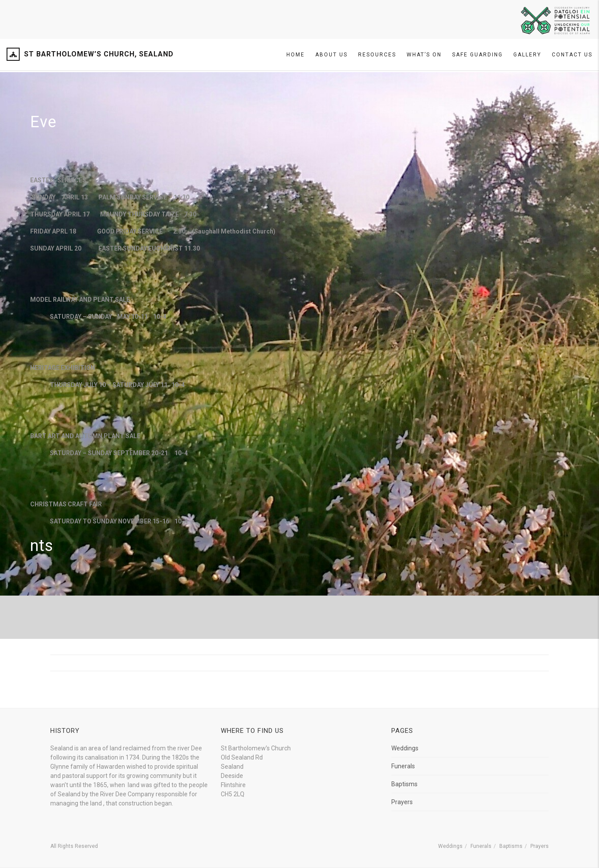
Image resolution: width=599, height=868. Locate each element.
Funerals (403, 766)
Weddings (405, 748)
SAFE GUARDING (477, 55)
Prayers (402, 802)
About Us (331, 55)
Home (296, 55)
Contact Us (572, 55)
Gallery (527, 55)
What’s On (424, 55)
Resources (377, 55)
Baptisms (404, 784)
